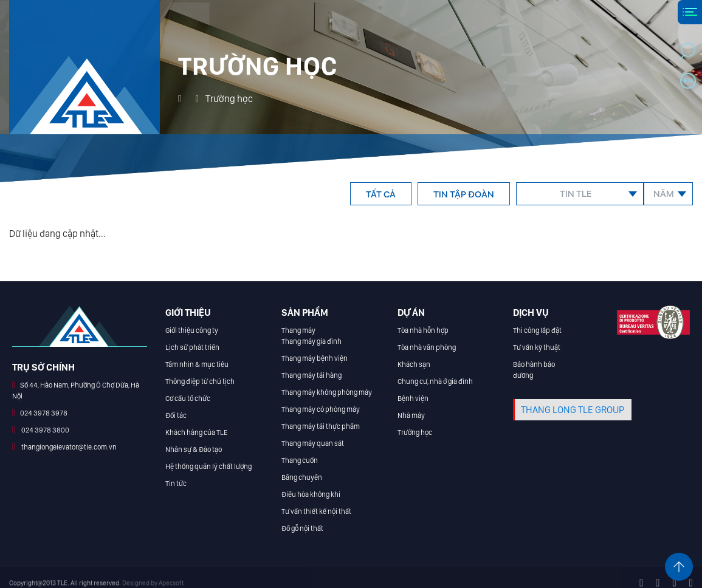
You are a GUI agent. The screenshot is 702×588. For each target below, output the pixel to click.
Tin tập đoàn (464, 194)
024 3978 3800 (45, 430)
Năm (664, 194)
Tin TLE (576, 194)
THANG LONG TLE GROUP (573, 410)
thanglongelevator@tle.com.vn (68, 447)
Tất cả (381, 194)
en (688, 81)
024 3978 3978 (44, 413)
